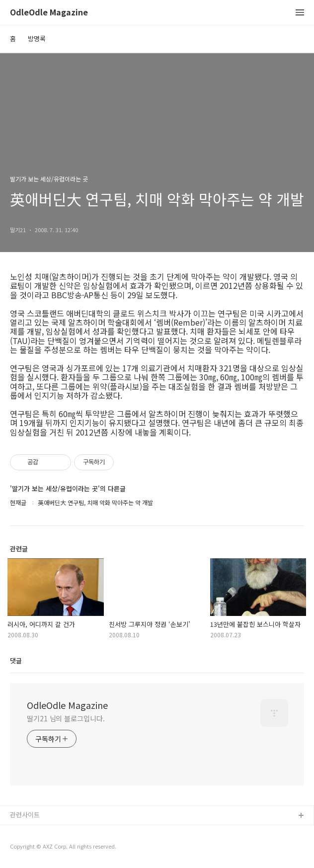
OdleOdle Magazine (49, 13)
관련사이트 (25, 815)
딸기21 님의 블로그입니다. (66, 718)
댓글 (16, 660)
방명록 (37, 39)
